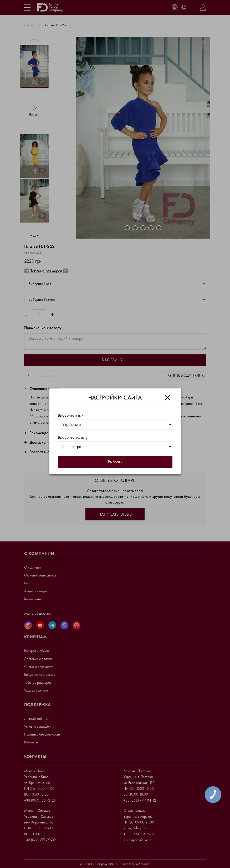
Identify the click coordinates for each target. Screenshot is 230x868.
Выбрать (115, 462)
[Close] (167, 398)
